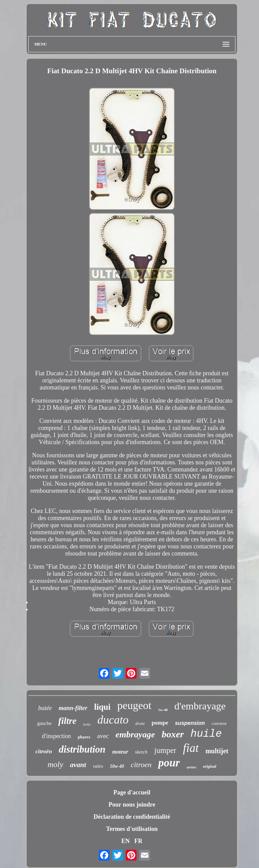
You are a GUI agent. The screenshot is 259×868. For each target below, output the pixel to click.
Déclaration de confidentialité (132, 817)
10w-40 (117, 766)
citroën (44, 751)
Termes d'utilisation (132, 829)
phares (84, 737)
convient (219, 723)
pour (169, 763)
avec (103, 736)
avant (78, 765)
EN (126, 841)
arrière (191, 767)
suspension (190, 723)
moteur (120, 752)
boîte (87, 724)
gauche (44, 723)
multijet (217, 751)
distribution (82, 749)
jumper (165, 750)
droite (140, 724)
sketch (141, 752)
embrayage (135, 735)
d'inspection (56, 736)
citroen (141, 765)
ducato (113, 720)
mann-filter (73, 708)
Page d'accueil (132, 792)
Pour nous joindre (132, 805)
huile (206, 734)
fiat (191, 748)
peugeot (134, 705)
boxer (172, 734)
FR (138, 841)
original (210, 766)
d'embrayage (200, 706)
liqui (102, 707)
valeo (98, 766)
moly (55, 764)
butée (45, 708)
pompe (160, 723)
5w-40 (163, 710)
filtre (67, 721)
